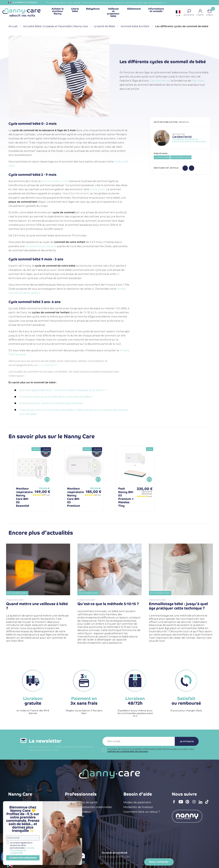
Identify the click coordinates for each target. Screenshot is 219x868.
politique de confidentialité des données (128, 751)
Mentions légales (20, 802)
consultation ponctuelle (41, 246)
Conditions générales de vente (29, 807)
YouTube (182, 804)
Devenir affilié (74, 816)
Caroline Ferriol (160, 81)
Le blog (13, 821)
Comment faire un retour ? (142, 812)
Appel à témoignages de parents (31, 830)
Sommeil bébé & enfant (181, 157)
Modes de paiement (137, 802)
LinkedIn (201, 804)
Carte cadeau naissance (25, 835)
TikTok (208, 804)
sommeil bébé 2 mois (55, 181)
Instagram (195, 804)
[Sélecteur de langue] (178, 14)
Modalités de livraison (138, 807)
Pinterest (188, 804)
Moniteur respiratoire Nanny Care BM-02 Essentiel (24, 497)
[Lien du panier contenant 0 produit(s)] (210, 11)
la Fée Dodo (97, 189)
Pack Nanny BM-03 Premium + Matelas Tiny (126, 497)
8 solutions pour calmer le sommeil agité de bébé (51, 403)
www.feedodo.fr (48, 365)
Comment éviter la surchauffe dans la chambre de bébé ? (56, 397)
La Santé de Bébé (162, 157)
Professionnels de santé (81, 802)
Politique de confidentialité (27, 826)
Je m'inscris (187, 741)
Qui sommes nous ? (22, 812)
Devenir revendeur (78, 812)
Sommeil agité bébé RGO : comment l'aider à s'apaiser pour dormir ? (63, 390)
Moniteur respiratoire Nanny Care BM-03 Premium (75, 497)
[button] (189, 11)
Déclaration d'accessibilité (26, 816)
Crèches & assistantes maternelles (88, 807)
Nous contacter (159, 862)
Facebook (175, 804)
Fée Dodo (198, 81)
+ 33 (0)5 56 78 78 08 (117, 864)
